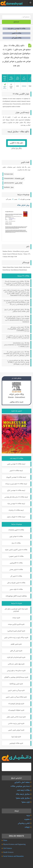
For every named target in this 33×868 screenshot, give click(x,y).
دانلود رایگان (5, 86)
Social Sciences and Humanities (13, 856)
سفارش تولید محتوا (23, 798)
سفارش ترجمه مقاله (23, 794)
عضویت (27, 819)
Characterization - (14, 179)
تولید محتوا (26, 802)
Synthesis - (9, 187)
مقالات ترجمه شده (23, 790)
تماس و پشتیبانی (24, 823)
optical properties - (13, 183)
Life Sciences (8, 848)
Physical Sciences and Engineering (14, 844)
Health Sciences (8, 852)
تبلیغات (27, 827)
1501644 (24, 86)
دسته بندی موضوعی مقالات (20, 786)
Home (5, 840)
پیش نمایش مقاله (23, 205)
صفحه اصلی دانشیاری (22, 782)
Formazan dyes (8, 174)
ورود (28, 815)
